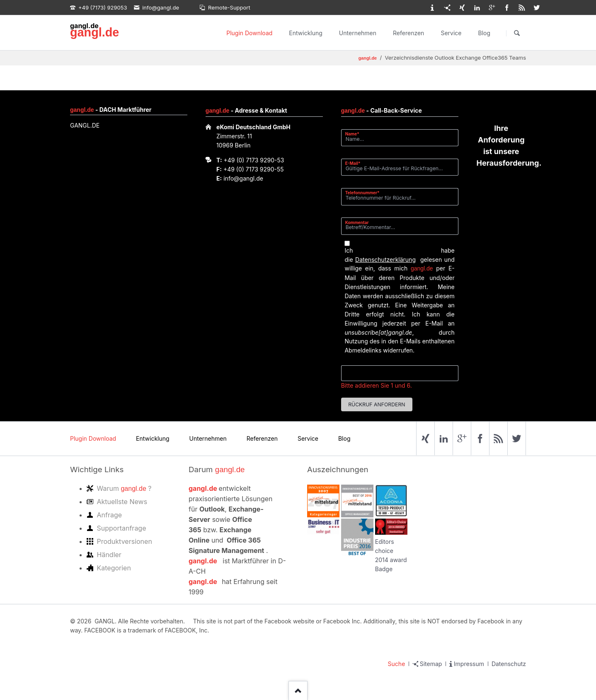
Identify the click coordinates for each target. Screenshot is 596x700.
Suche (397, 664)
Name (355, 134)
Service (451, 33)
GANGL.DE (85, 125)
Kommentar (357, 222)
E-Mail (355, 163)
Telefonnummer (362, 192)
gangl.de (94, 32)
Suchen (517, 33)
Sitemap (431, 664)
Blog (484, 33)
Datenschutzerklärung (385, 259)
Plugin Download (249, 33)
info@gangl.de (243, 178)
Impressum (469, 664)
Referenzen (408, 33)
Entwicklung (306, 33)
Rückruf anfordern (377, 404)
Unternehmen (358, 33)
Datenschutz (509, 664)
